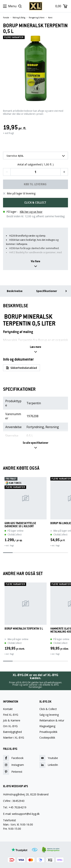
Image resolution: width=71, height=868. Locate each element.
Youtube (49, 758)
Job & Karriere (12, 720)
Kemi (50, 18)
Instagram (13, 765)
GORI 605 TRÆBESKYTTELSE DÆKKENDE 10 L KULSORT (20, 525)
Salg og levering (49, 715)
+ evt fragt (8, 133)
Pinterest (13, 772)
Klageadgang (47, 726)
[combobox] (35, 156)
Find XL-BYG (11, 715)
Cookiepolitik (47, 738)
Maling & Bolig (19, 18)
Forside (6, 18)
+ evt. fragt (9, 546)
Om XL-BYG (10, 726)
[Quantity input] (35, 172)
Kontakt (8, 709)
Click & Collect (48, 709)
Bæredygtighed (12, 732)
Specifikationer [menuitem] (47, 291)
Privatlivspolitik (48, 732)
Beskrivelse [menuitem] (15, 291)
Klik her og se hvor (31, 212)
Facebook (13, 758)
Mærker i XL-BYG (14, 738)
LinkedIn (49, 765)
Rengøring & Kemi (37, 18)
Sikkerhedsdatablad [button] (21, 368)
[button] (7, 172)
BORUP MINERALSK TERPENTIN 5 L (24, 629)
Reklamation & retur (52, 720)
